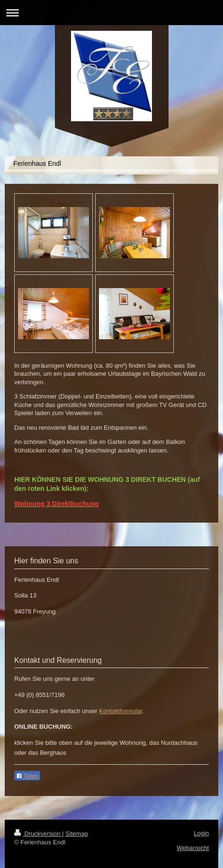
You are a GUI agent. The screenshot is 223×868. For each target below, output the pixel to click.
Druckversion (38, 834)
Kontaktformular (120, 711)
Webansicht (193, 848)
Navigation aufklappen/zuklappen (111, 13)
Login (201, 833)
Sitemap (77, 834)
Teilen (27, 776)
